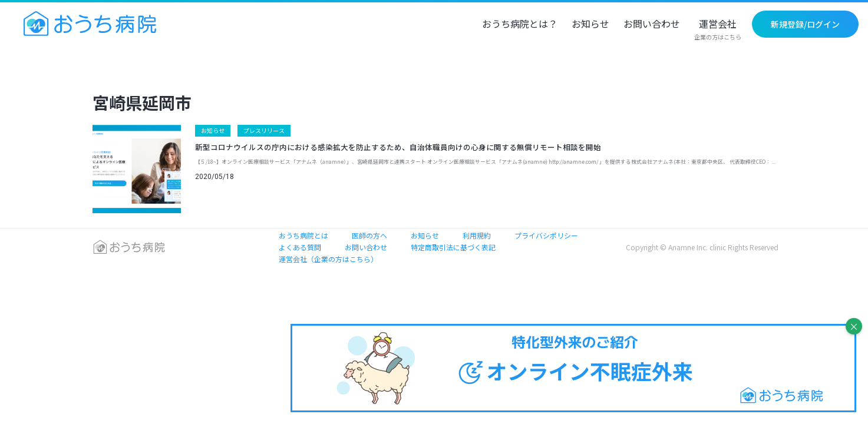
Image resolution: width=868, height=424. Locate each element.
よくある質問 (300, 247)
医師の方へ (369, 235)
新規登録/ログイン (805, 24)
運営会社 (718, 30)
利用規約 (477, 235)
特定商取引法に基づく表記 (453, 247)
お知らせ (590, 25)
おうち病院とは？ (520, 25)
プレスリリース (264, 130)
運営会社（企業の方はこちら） (328, 259)
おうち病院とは (303, 235)
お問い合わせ (652, 25)
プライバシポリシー (546, 235)
